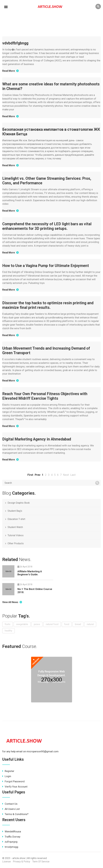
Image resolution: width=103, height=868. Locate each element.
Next (66, 475)
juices (37, 624)
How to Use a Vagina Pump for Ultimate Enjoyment (46, 266)
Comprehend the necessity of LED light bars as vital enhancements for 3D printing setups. (47, 226)
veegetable (22, 624)
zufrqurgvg (10, 842)
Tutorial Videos (16, 535)
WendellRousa (12, 831)
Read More (10, 71)
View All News (12, 602)
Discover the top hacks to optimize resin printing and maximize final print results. (48, 305)
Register (8, 771)
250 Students (59, 682)
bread (78, 624)
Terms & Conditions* (15, 814)
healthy (8, 631)
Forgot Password (13, 781)
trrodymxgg (10, 847)
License (7, 862)
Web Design (43, 682)
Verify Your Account (15, 787)
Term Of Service (41, 862)
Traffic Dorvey (11, 837)
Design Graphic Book (19, 503)
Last (73, 475)
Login (7, 776)
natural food (52, 624)
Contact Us (10, 804)
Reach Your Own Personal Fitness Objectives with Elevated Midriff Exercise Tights (45, 396)
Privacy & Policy (22, 862)
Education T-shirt (16, 519)
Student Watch (15, 527)
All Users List (11, 809)
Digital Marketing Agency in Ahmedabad (37, 439)
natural (90, 624)
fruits (8, 624)
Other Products (16, 543)
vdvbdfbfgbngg (15, 43)
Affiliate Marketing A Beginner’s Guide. (30, 573)
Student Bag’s (15, 511)
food (67, 624)
